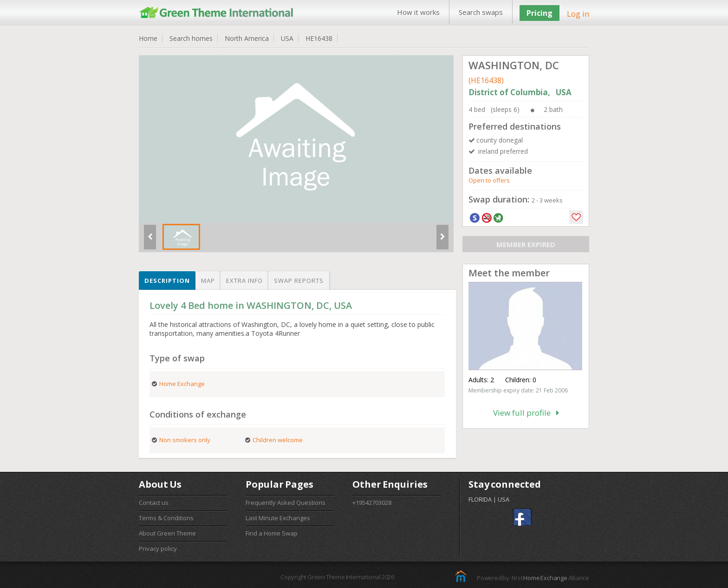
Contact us (154, 503)
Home (148, 38)
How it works (418, 12)
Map (208, 281)
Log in (578, 14)
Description (167, 281)
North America (247, 38)
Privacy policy (158, 549)
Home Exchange (545, 578)
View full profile (526, 413)
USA (287, 38)
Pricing (539, 13)
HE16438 (319, 38)
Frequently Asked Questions (286, 503)
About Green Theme (167, 533)
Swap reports (299, 281)
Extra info (244, 281)
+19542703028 (372, 503)
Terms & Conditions (166, 518)
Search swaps (481, 12)
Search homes (191, 38)
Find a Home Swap (272, 533)
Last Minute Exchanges (278, 518)
